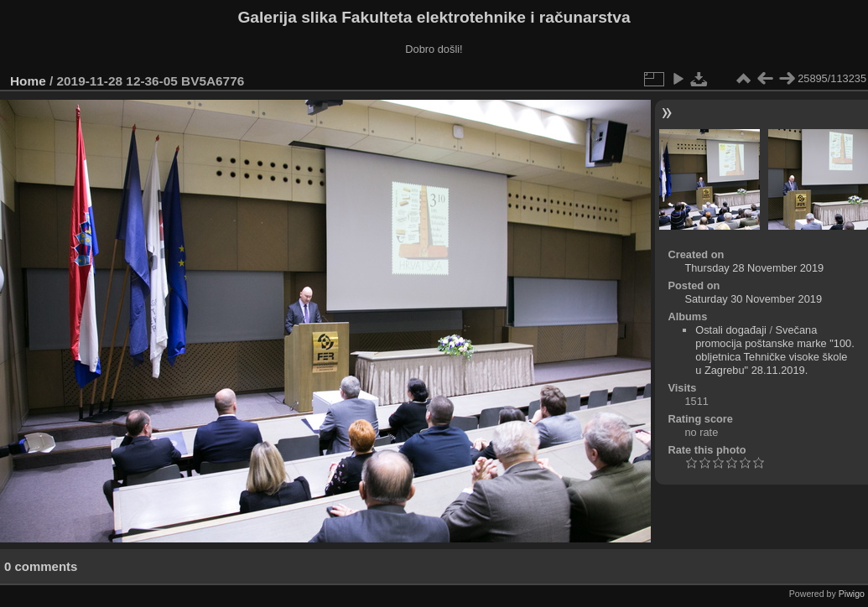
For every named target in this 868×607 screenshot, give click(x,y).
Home (28, 81)
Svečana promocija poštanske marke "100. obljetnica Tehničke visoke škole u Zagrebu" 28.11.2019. (774, 350)
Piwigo (852, 594)
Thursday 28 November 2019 (754, 268)
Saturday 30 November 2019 (753, 299)
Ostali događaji (731, 330)
